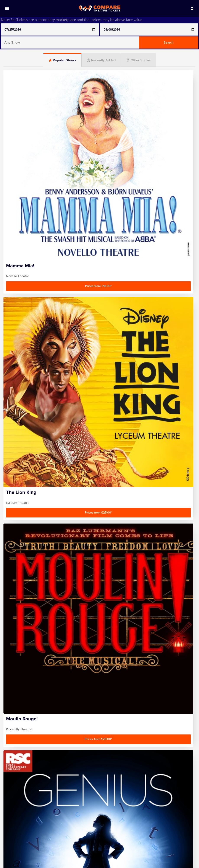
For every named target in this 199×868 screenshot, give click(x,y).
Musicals (165, 463)
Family (34, 486)
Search (169, 42)
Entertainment (99, 486)
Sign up (176, 818)
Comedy (34, 463)
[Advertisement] (99, 407)
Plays (99, 463)
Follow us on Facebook (167, 838)
